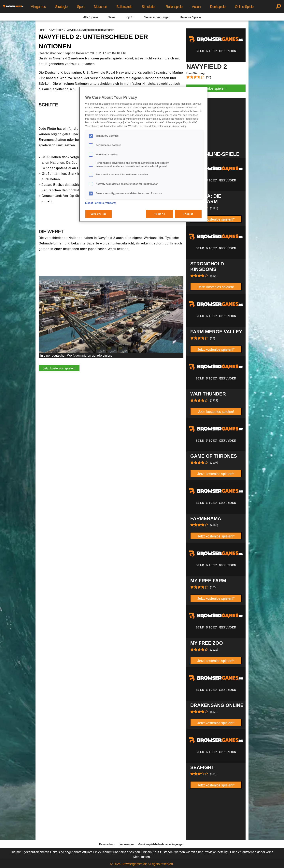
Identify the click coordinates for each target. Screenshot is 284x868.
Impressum (127, 844)
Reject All (159, 214)
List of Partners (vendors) (101, 203)
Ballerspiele (124, 7)
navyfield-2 (56, 30)
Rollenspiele (174, 7)
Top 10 (130, 17)
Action (196, 7)
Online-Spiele (244, 7)
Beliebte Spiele (190, 17)
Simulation (149, 7)
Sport (81, 7)
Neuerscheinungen (157, 17)
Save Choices (99, 214)
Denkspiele (218, 7)
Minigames (38, 7)
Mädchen (100, 7)
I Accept (188, 214)
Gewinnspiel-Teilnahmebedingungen (161, 844)
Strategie (61, 7)
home (42, 30)
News (111, 17)
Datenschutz (107, 844)
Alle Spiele (91, 17)
